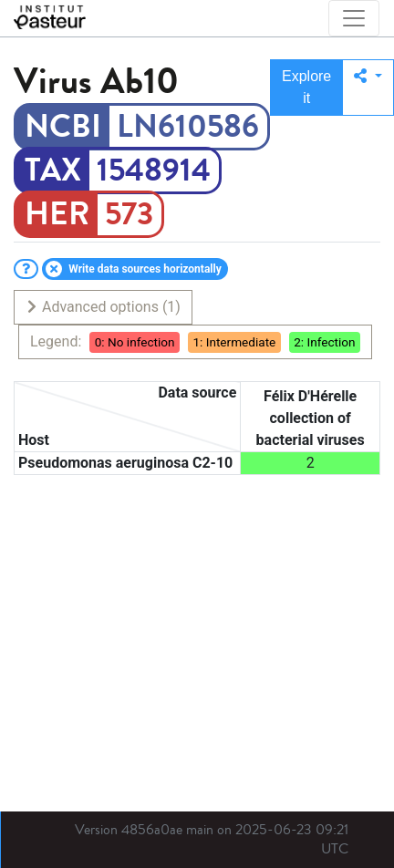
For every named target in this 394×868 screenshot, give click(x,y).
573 (129, 214)
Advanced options (103, 307)
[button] (368, 88)
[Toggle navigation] (354, 18)
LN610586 (188, 127)
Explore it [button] (306, 87)
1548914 (154, 170)
